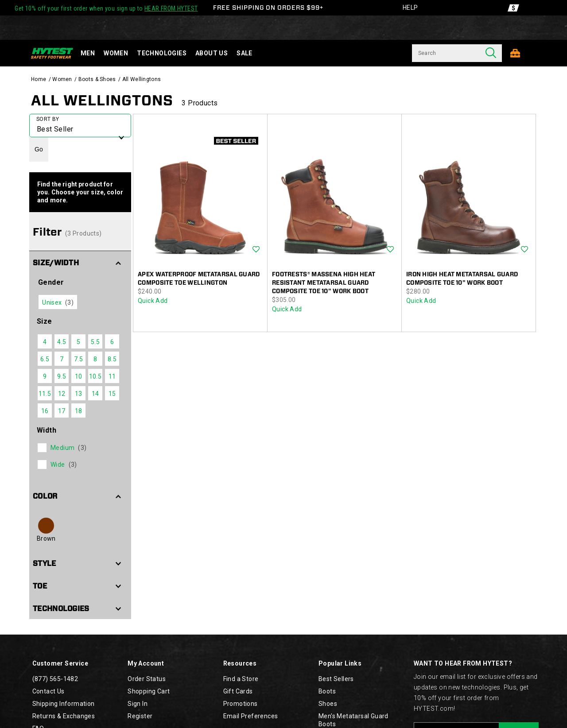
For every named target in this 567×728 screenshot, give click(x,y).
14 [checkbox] (95, 394)
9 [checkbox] (45, 376)
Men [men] (88, 53)
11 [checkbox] (112, 376)
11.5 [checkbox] (45, 394)
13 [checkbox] (79, 394)
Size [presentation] (45, 321)
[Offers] (513, 8)
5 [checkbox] (78, 342)
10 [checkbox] (79, 376)
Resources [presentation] (240, 663)
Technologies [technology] (162, 53)
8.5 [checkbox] (112, 359)
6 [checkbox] (112, 342)
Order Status (147, 679)
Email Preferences (251, 716)
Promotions (241, 704)
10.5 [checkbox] (95, 376)
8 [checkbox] (95, 359)
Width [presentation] (47, 430)
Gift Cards (238, 691)
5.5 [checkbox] (95, 342)
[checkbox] (80, 448)
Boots (327, 691)
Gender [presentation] (51, 282)
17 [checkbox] (62, 411)
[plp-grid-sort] (80, 126)
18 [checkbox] (79, 411)
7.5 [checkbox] (78, 359)
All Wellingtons (102, 100)
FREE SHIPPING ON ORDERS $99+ (268, 8)
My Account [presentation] (146, 663)
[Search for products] (446, 53)
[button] (80, 262)
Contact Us (49, 691)
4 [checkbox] (45, 342)
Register (140, 716)
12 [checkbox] (62, 394)
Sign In (138, 704)
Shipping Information (64, 704)
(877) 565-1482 (55, 679)
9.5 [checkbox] (62, 376)
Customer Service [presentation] (60, 663)
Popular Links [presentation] (340, 663)
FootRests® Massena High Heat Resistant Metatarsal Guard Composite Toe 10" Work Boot (324, 283)
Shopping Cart (149, 691)
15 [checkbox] (112, 394)
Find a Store (241, 679)
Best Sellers (336, 679)
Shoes (328, 704)
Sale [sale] (245, 53)
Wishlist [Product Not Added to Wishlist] (256, 250)
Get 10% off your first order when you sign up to (106, 8)
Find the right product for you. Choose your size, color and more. (80, 192)
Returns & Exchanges (64, 716)
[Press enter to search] (491, 53)
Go (39, 149)
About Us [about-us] (212, 53)
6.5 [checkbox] (45, 359)
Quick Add (153, 301)
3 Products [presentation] (200, 103)
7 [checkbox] (62, 359)
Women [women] (116, 53)
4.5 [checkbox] (62, 342)
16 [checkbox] (45, 411)
